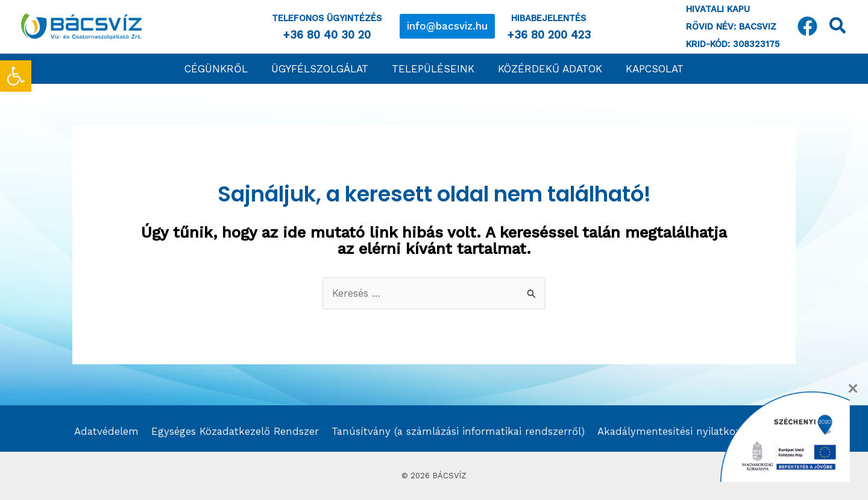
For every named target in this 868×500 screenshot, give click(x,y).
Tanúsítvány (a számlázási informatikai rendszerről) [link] (457, 431)
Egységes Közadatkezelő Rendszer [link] (232, 431)
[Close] (853, 388)
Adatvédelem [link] (105, 431)
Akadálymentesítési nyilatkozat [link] (674, 431)
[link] (16, 76)
